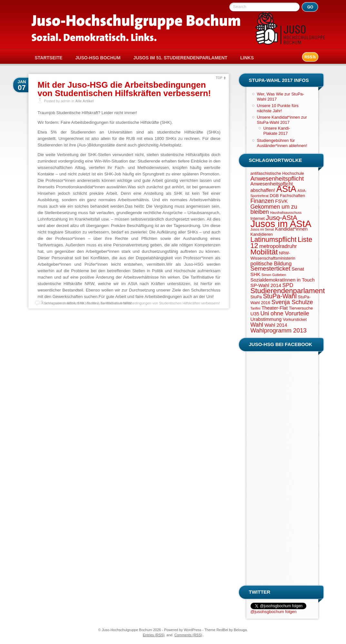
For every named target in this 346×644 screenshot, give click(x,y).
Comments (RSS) (188, 635)
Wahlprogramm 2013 (279, 330)
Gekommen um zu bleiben (274, 209)
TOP (219, 78)
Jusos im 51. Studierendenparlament (180, 58)
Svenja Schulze (292, 302)
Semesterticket (271, 268)
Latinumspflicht (274, 240)
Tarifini (256, 308)
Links (247, 58)
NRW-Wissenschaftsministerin (273, 256)
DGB (274, 196)
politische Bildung (271, 263)
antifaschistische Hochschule (277, 173)
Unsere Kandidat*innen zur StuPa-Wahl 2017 (282, 120)
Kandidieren (262, 234)
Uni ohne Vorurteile (285, 313)
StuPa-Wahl (280, 296)
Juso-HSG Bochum (98, 58)
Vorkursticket (295, 319)
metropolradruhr (278, 246)
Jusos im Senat (262, 229)
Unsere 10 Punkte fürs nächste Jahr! (278, 108)
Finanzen (262, 201)
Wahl (257, 325)
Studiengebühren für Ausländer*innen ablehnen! (282, 143)
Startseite (49, 58)
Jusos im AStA (281, 224)
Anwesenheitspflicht (277, 178)
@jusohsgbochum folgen (274, 612)
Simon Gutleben (274, 275)
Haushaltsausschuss (286, 213)
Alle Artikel (84, 101)
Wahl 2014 (276, 325)
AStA (286, 189)
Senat (298, 269)
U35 (255, 314)
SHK (256, 274)
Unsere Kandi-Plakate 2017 (277, 131)
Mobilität (264, 252)
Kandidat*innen (291, 229)
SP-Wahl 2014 (266, 285)
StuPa (256, 297)
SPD (288, 285)
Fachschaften (292, 196)
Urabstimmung (266, 319)
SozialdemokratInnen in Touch (283, 280)
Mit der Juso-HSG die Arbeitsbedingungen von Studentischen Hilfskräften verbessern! (124, 89)
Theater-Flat (275, 308)
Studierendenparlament (288, 291)
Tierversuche (301, 308)
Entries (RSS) (154, 635)
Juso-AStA (282, 218)
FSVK (281, 201)
